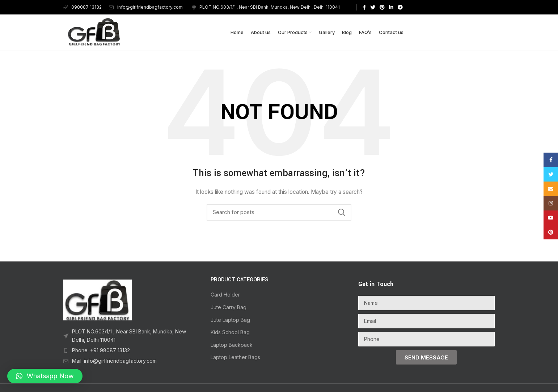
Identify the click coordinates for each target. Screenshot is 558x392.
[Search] (279, 212)
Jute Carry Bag (229, 307)
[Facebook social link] (364, 7)
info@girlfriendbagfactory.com (146, 7)
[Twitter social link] (373, 7)
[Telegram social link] (400, 7)
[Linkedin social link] (391, 7)
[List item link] (132, 336)
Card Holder (225, 295)
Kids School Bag (230, 332)
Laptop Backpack (232, 345)
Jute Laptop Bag (230, 320)
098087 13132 (83, 7)
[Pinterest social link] (382, 7)
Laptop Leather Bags (235, 357)
